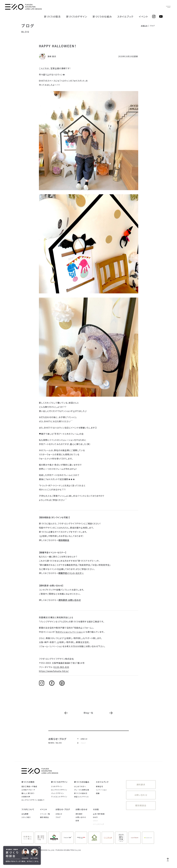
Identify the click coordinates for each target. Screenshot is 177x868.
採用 (77, 821)
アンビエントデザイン (59, 797)
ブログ (28, 26)
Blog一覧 (88, 713)
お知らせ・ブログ (63, 809)
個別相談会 (64, 540)
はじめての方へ (80, 786)
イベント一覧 (45, 814)
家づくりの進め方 (81, 793)
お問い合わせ (141, 792)
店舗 (98, 793)
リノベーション (101, 790)
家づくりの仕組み (113, 7)
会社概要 (25, 814)
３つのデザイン (57, 786)
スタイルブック (131, 7)
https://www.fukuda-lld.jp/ (54, 671)
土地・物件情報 (99, 814)
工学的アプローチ (28, 790)
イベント (145, 7)
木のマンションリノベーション (69, 632)
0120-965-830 (61, 667)
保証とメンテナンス (81, 797)
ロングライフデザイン (59, 790)
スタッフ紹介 (26, 817)
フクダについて (28, 809)
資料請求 (141, 784)
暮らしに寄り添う (28, 793)
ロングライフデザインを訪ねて (33, 800)
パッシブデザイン (57, 793)
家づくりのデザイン (93, 7)
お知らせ (144, 26)
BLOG (25, 32)
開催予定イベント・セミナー (71, 573)
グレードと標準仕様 (82, 790)
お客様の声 (26, 797)
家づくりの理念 (74, 7)
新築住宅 (99, 786)
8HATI (95, 817)
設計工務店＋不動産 (29, 786)
